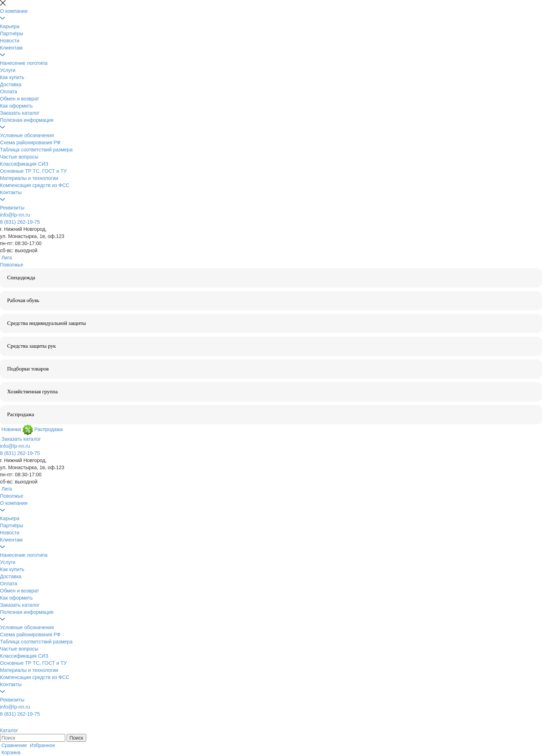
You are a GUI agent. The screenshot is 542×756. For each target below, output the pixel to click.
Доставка (11, 84)
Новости (10, 41)
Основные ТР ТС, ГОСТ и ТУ (33, 171)
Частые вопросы (19, 157)
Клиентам (11, 48)
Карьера (10, 26)
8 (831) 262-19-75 (20, 222)
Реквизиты (12, 208)
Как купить (12, 77)
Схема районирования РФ (30, 143)
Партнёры (12, 33)
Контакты (11, 192)
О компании (14, 11)
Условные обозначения (27, 135)
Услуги (8, 70)
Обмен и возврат (20, 99)
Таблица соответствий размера (36, 150)
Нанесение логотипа (24, 63)
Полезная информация (27, 120)
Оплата (9, 92)
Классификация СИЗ (24, 164)
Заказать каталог (20, 113)
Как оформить (16, 106)
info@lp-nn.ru (15, 215)
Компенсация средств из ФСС (35, 185)
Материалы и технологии (29, 178)
